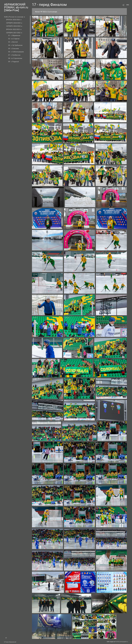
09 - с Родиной (14, 62)
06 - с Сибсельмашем (16, 52)
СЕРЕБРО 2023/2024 (13, 26)
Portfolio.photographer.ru (122, 642)
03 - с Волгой (13, 42)
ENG (128, 5)
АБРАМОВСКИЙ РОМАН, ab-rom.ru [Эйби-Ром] (16, 7)
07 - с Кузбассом (14, 55)
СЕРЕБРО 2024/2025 (13, 23)
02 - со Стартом (14, 39)
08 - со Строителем (15, 58)
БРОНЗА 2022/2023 (13, 29)
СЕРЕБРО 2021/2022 (13, 33)
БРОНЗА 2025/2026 (13, 20)
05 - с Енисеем (14, 49)
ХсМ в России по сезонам (14, 17)
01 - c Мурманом (14, 35)
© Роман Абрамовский (10, 642)
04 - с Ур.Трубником (15, 45)
